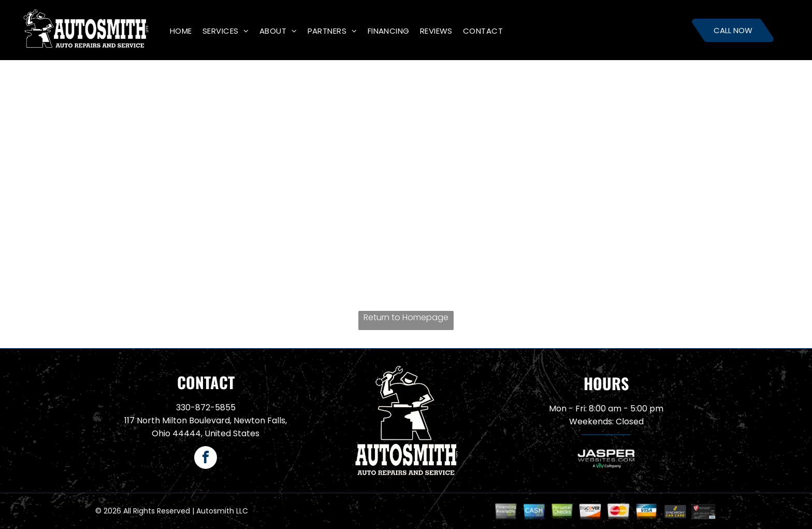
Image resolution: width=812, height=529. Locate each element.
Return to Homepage (406, 317)
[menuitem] (181, 31)
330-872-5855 (206, 408)
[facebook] (206, 459)
